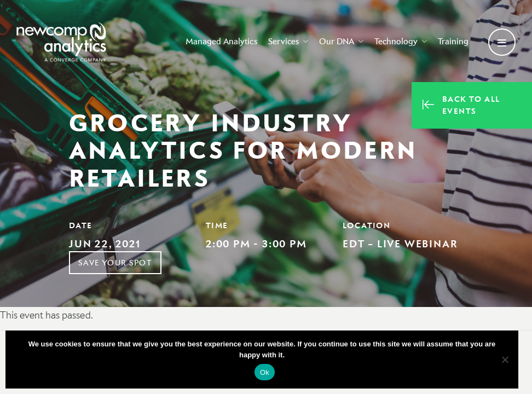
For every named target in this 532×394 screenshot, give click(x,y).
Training (451, 42)
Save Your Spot (115, 262)
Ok (265, 372)
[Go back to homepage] (63, 43)
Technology (398, 42)
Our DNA (339, 42)
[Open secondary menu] (502, 43)
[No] (505, 360)
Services (286, 42)
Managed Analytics (219, 42)
